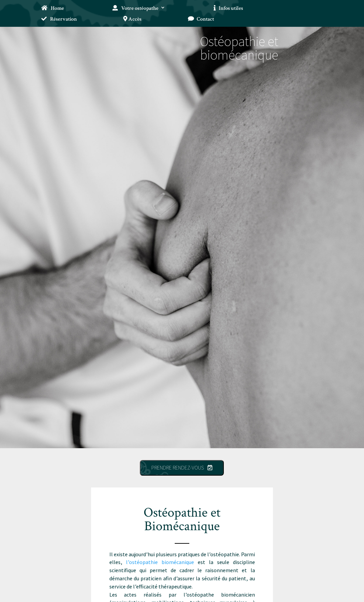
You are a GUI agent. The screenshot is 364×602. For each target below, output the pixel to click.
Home (52, 8)
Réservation (59, 19)
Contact (201, 19)
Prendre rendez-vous (182, 468)
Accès (132, 19)
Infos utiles (228, 8)
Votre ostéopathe (135, 8)
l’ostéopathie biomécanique (160, 562)
